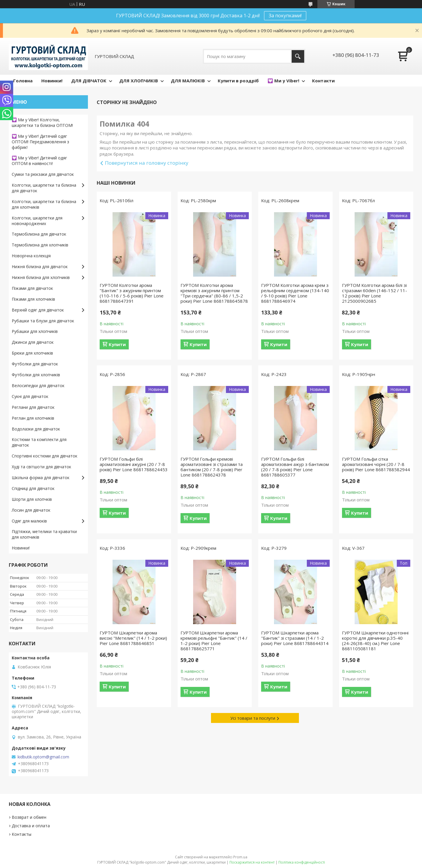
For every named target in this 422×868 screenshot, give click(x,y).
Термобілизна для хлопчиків (40, 245)
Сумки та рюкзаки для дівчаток (43, 174)
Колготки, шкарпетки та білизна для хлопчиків (44, 204)
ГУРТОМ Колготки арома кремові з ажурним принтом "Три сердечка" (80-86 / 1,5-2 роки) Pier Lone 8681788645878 (214, 293)
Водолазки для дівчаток (36, 429)
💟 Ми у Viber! (283, 81)
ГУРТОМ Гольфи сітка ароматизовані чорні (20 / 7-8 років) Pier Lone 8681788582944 (376, 464)
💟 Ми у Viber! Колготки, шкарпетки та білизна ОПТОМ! (42, 122)
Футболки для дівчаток (35, 364)
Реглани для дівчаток (33, 407)
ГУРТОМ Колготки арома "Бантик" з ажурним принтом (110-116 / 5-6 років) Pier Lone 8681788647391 (132, 293)
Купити (117, 344)
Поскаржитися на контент (252, 862)
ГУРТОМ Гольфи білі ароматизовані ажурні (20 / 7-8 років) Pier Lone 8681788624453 (134, 464)
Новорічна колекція (31, 256)
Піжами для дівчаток (32, 288)
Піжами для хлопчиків (33, 299)
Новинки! (52, 81)
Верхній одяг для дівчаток (38, 310)
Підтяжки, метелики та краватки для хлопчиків (44, 534)
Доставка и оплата (31, 826)
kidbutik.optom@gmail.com (43, 757)
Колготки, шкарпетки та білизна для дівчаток (44, 188)
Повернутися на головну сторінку (147, 163)
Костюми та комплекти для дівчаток (39, 442)
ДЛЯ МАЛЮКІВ (188, 81)
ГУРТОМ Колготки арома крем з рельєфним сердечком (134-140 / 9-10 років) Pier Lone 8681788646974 (295, 293)
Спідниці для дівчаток (33, 488)
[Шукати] (298, 56)
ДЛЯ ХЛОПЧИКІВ (139, 81)
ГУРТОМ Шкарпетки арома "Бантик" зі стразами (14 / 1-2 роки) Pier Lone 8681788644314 (295, 638)
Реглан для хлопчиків (33, 418)
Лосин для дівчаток (31, 510)
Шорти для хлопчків (32, 499)
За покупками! (285, 16)
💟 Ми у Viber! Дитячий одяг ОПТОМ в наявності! (39, 161)
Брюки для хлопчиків (32, 353)
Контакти (323, 81)
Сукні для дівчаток (30, 396)
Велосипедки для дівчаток (38, 386)
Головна (23, 81)
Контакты (22, 834)
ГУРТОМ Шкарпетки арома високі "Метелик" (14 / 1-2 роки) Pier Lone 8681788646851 (133, 638)
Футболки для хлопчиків (36, 375)
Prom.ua (240, 857)
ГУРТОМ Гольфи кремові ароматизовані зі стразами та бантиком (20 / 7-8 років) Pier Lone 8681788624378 (212, 467)
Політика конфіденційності (302, 862)
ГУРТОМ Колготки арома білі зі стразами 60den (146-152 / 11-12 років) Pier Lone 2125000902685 (375, 293)
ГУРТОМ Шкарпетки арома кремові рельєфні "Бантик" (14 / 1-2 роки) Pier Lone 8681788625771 (214, 641)
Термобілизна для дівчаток (39, 234)
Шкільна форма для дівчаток (41, 478)
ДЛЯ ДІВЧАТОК (89, 81)
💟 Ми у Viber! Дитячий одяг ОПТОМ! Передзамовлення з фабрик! (40, 142)
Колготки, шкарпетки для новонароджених (37, 221)
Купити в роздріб (238, 81)
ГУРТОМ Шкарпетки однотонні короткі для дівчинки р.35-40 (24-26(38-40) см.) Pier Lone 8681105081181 (375, 641)
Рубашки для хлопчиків (35, 331)
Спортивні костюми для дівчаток (45, 456)
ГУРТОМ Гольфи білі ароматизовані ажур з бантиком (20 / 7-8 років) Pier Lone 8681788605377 (295, 467)
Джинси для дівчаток (33, 342)
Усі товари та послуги (253, 718)
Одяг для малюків (29, 521)
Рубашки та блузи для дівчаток (43, 321)
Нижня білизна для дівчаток (40, 267)
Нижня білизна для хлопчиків (41, 277)
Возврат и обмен (29, 817)
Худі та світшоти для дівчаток (41, 467)
